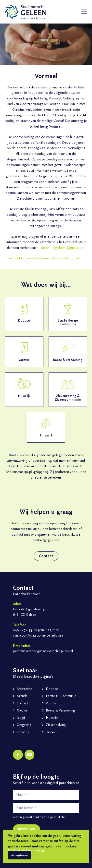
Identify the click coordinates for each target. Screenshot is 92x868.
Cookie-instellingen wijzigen (28, 850)
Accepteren (20, 855)
